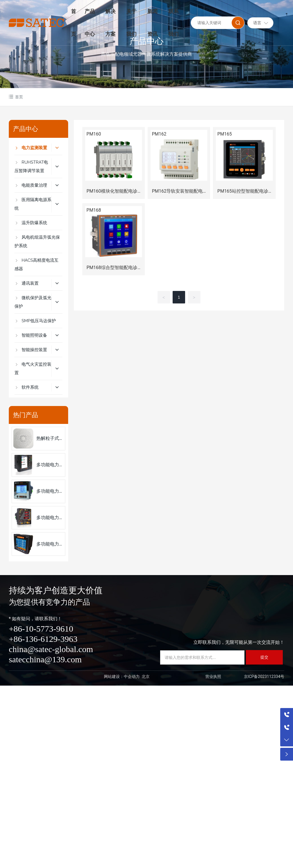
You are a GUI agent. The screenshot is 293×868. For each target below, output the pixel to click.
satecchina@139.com (45, 659)
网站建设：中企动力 (122, 677)
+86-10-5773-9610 (41, 629)
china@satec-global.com (51, 649)
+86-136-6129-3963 (43, 639)
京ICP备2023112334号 (264, 677)
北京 (146, 677)
